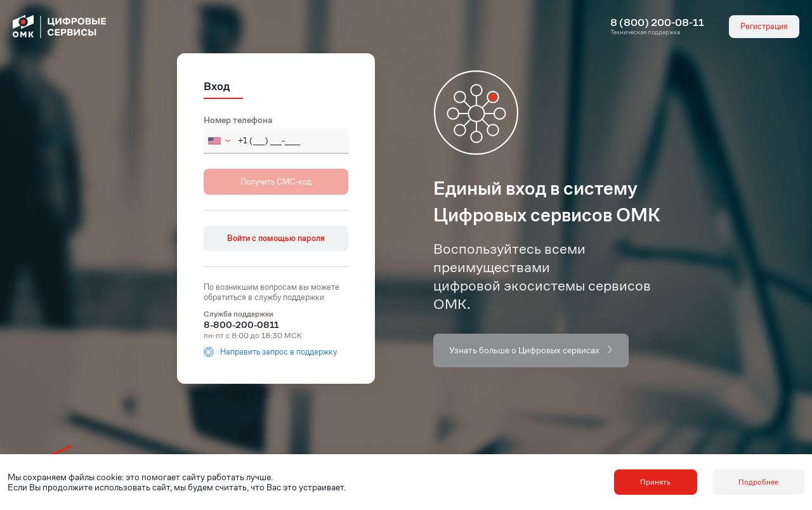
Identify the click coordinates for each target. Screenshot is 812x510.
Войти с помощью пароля (276, 238)
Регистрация (764, 26)
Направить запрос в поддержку (270, 352)
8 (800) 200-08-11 (657, 23)
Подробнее (758, 482)
